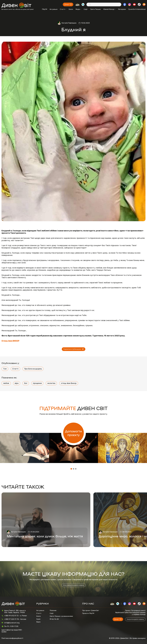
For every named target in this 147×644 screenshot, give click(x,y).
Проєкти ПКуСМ (88, 613)
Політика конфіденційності (12, 638)
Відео (38, 622)
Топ (5, 369)
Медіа (78, 9)
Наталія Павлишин (69, 23)
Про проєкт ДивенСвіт (91, 610)
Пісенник (53, 610)
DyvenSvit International (137, 9)
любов (6, 383)
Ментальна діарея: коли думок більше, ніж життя (45, 536)
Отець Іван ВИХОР (10, 341)
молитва (51, 383)
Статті (63, 9)
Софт (86, 9)
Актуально (54, 9)
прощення (37, 383)
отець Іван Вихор (69, 383)
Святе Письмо (95, 9)
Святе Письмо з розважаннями (61, 616)
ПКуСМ (45, 9)
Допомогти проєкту (73, 433)
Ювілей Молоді (109, 9)
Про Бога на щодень (33, 369)
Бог (26, 383)
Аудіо (38, 619)
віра (17, 383)
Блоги (71, 9)
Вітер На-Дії (54, 619)
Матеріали (122, 9)
